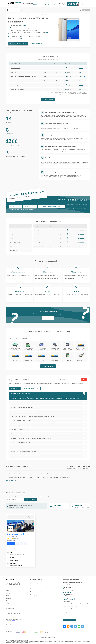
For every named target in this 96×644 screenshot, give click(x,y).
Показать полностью (11, 481)
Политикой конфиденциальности (37, 502)
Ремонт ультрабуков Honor (37, 595)
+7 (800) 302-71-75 (60, 3)
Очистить (84, 379)
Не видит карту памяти (40, 238)
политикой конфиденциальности (27, 209)
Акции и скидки (58, 10)
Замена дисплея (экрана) (17, 89)
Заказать (82, 68)
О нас (36, 10)
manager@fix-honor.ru (69, 599)
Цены (31, 10)
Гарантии (51, 10)
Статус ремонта (86, 10)
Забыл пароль (38, 234)
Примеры (8, 593)
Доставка (46, 10)
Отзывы (41, 10)
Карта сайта (9, 625)
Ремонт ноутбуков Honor (37, 583)
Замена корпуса (15, 85)
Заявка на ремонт (67, 10)
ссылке (13, 621)
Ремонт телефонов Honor (37, 586)
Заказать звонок (48, 318)
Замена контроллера (16, 68)
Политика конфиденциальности (48, 637)
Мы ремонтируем (13, 10)
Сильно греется (38, 230)
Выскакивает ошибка (39, 246)
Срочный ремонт (25, 10)
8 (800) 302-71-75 (68, 592)
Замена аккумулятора (16, 81)
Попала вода (37, 242)
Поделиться (65, 626)
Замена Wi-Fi (14, 72)
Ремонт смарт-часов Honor (37, 592)
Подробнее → (81, 230)
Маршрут (11, 544)
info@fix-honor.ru (68, 596)
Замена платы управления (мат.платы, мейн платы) (24, 77)
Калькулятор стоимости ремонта (14, 613)
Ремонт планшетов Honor (37, 589)
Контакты (75, 10)
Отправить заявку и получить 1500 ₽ (51, 207)
